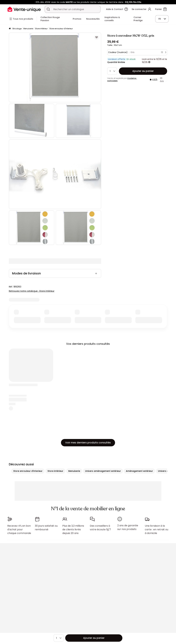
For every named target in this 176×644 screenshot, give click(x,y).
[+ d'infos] (149, 62)
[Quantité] (112, 71)
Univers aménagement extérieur (103, 471)
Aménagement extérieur (139, 471)
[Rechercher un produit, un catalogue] (48, 9)
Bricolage (17, 29)
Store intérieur (41, 29)
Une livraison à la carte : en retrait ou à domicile (157, 529)
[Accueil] (10, 29)
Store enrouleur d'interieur (61, 29)
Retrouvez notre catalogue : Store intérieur (32, 291)
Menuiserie (28, 29)
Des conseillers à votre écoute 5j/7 (100, 528)
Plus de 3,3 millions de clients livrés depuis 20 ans (73, 529)
